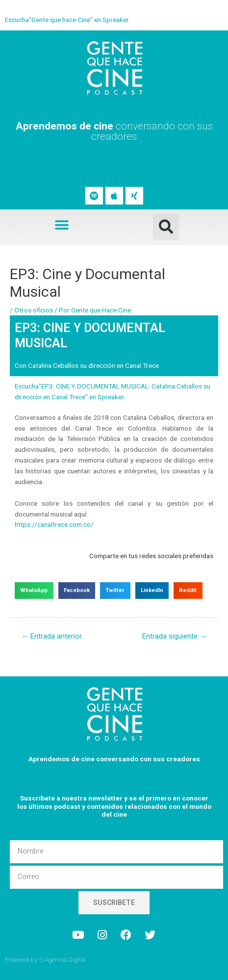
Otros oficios (34, 310)
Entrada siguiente (175, 636)
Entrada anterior (52, 636)
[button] (62, 225)
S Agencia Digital (63, 959)
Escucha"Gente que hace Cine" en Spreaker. (67, 20)
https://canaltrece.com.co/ (54, 524)
